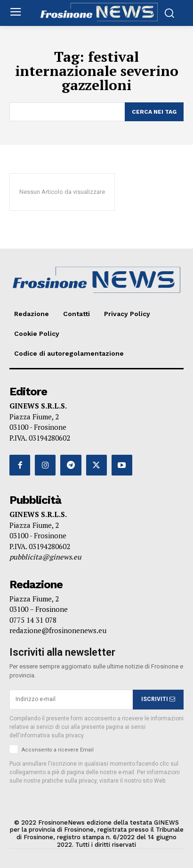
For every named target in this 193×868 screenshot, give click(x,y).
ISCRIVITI (158, 699)
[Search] (154, 112)
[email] (71, 700)
